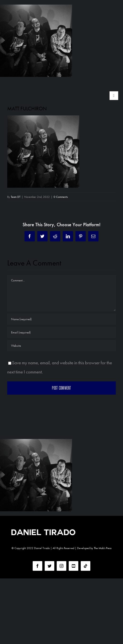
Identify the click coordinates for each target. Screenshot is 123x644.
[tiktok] (86, 566)
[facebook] (37, 566)
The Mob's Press (103, 548)
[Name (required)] (61, 319)
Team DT (16, 197)
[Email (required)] (61, 332)
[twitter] (49, 566)
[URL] (61, 346)
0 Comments (61, 197)
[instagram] (61, 566)
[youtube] (74, 566)
